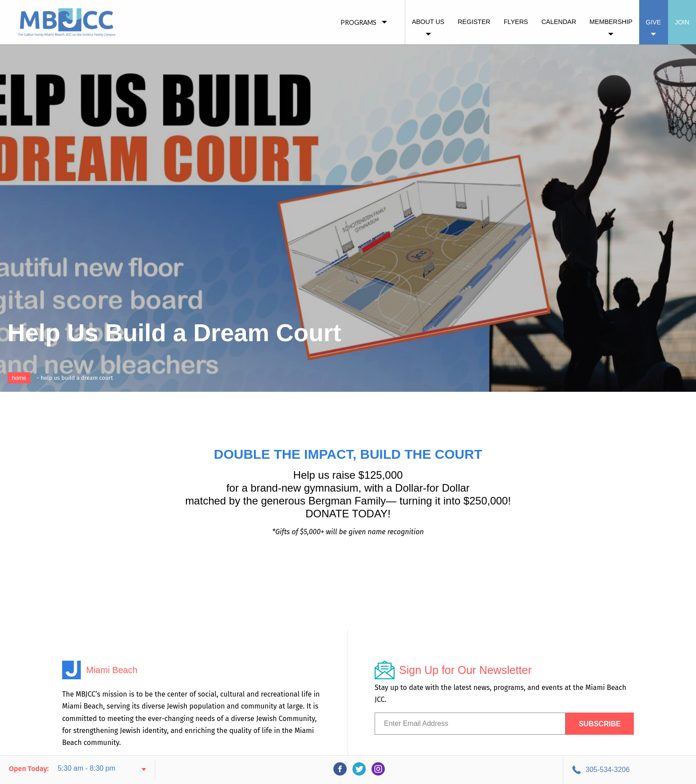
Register (474, 22)
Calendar (559, 22)
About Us (428, 22)
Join (682, 22)
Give (653, 22)
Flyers (516, 22)
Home (19, 378)
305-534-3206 (608, 770)
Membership (611, 22)
